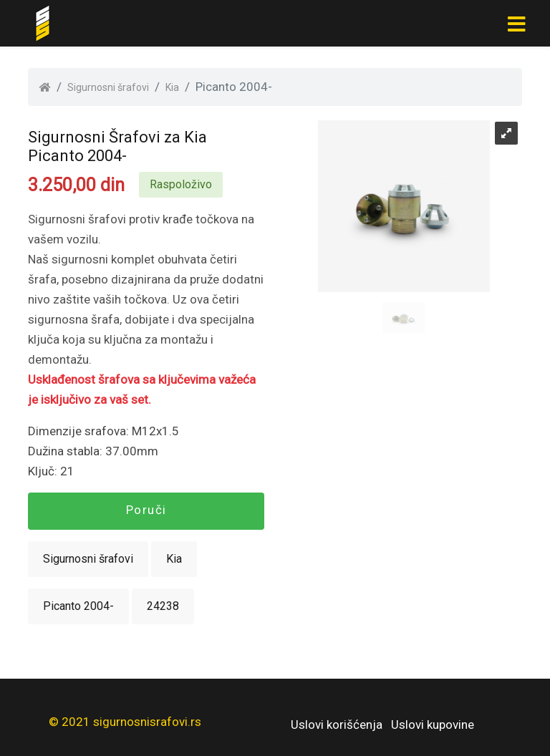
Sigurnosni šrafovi (108, 87)
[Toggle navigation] (516, 24)
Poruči (146, 510)
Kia (172, 87)
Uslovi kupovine (433, 724)
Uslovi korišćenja (337, 724)
